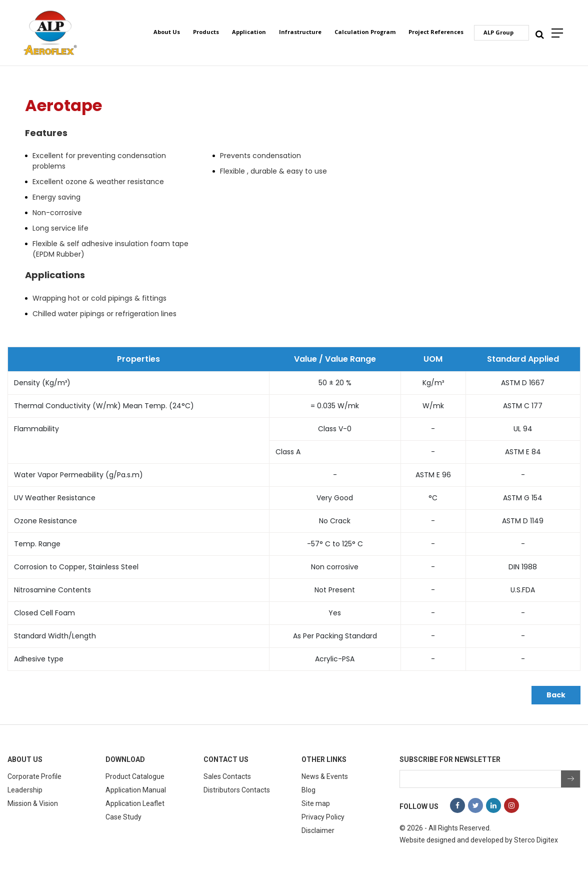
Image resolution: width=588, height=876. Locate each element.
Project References (436, 32)
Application (249, 32)
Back (556, 695)
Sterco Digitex (536, 840)
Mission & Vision (33, 803)
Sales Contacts (227, 776)
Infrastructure (300, 32)
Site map (316, 803)
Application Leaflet (135, 803)
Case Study (123, 817)
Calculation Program (365, 32)
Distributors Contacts (237, 790)
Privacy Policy (323, 817)
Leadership (25, 790)
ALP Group (498, 32)
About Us (167, 32)
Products (206, 32)
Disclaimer (318, 830)
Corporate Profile (34, 776)
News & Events (325, 776)
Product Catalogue (135, 776)
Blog (308, 790)
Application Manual (136, 790)
